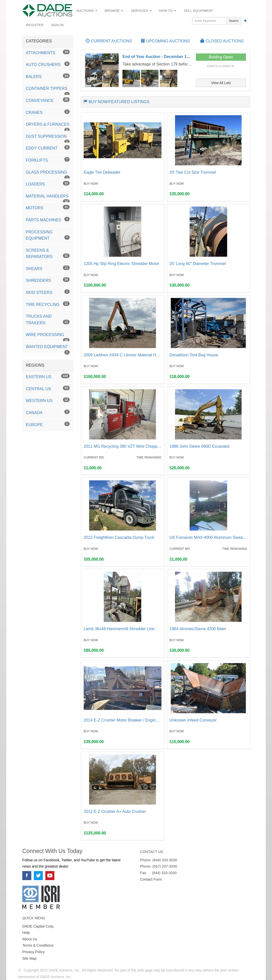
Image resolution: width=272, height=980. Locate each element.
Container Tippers (48, 90)
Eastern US (48, 376)
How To (168, 11)
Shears (48, 268)
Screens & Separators (48, 254)
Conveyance (48, 100)
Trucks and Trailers (48, 320)
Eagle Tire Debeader (102, 172)
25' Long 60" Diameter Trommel (198, 264)
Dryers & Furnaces (48, 126)
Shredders (48, 280)
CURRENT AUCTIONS (109, 41)
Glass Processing (48, 174)
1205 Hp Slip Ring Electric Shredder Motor (121, 264)
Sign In (57, 25)
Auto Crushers (48, 64)
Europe (48, 424)
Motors (48, 207)
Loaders (48, 184)
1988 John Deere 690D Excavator (200, 446)
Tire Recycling (48, 304)
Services (141, 11)
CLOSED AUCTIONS (222, 41)
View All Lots (221, 83)
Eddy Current (48, 148)
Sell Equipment (198, 11)
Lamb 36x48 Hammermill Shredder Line (119, 629)
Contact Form (151, 879)
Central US (48, 388)
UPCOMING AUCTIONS (165, 41)
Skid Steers (48, 292)
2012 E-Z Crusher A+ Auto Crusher (115, 811)
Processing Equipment (48, 235)
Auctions (87, 11)
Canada (48, 412)
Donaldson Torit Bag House (194, 355)
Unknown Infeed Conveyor (193, 720)
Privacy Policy (34, 952)
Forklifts (48, 160)
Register (35, 25)
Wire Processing (48, 337)
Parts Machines (48, 219)
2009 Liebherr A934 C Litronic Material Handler (125, 355)
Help (26, 933)
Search (234, 21)
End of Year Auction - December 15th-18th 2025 (167, 57)
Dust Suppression (48, 138)
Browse (114, 11)
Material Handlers (48, 198)
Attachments (48, 52)
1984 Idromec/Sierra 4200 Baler (198, 629)
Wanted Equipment (48, 349)
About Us (30, 939)
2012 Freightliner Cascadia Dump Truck (119, 537)
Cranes (48, 112)
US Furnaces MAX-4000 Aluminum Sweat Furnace (215, 537)
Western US (48, 400)
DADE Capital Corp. (38, 926)
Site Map (29, 958)
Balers (48, 76)
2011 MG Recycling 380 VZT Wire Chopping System (130, 446)
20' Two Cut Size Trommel (193, 172)
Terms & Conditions (38, 945)
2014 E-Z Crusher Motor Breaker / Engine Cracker (128, 720)
